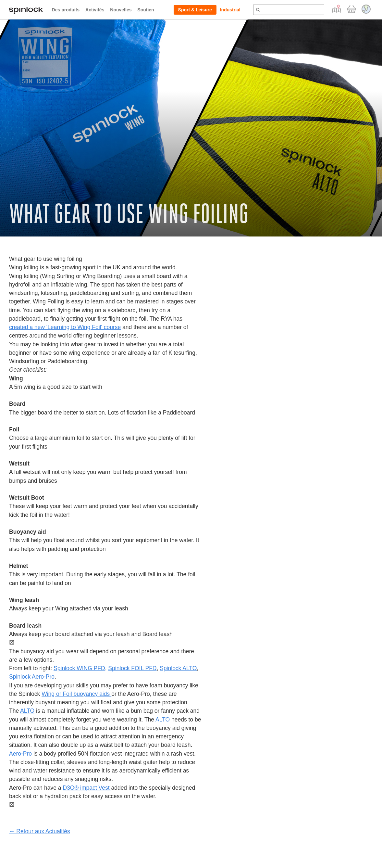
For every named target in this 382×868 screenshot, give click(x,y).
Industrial (230, 10)
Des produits (66, 10)
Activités (95, 10)
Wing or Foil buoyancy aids (76, 694)
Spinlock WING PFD (79, 668)
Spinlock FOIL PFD (132, 668)
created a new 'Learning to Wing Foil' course (65, 327)
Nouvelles (121, 10)
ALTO (27, 711)
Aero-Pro (20, 754)
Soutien (146, 10)
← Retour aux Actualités (40, 831)
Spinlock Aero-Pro (32, 677)
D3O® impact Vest (87, 788)
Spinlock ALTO (178, 668)
